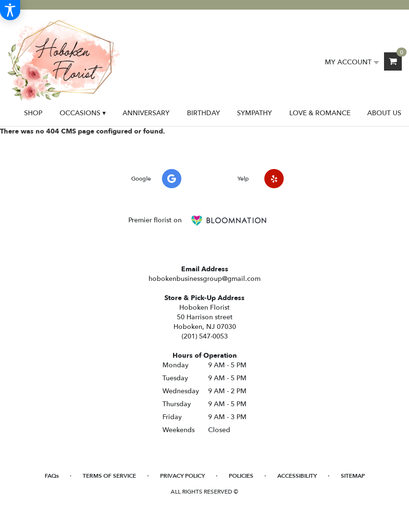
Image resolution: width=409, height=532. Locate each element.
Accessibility (297, 476)
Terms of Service (109, 476)
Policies (241, 476)
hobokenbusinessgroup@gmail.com (204, 279)
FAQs (52, 476)
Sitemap (353, 476)
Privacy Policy (182, 476)
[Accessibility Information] (10, 10)
